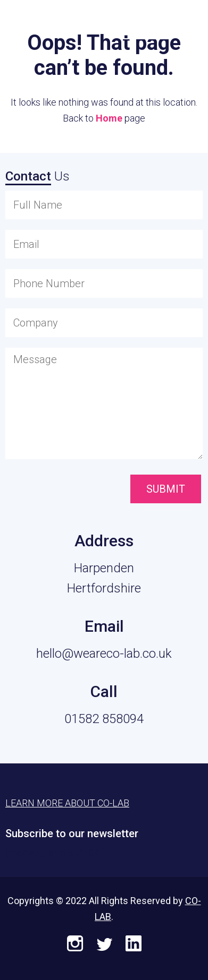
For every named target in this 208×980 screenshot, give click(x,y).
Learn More (147, 22)
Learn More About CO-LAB (67, 803)
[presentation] (65, 490)
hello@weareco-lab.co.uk (104, 654)
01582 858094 (104, 719)
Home (109, 118)
